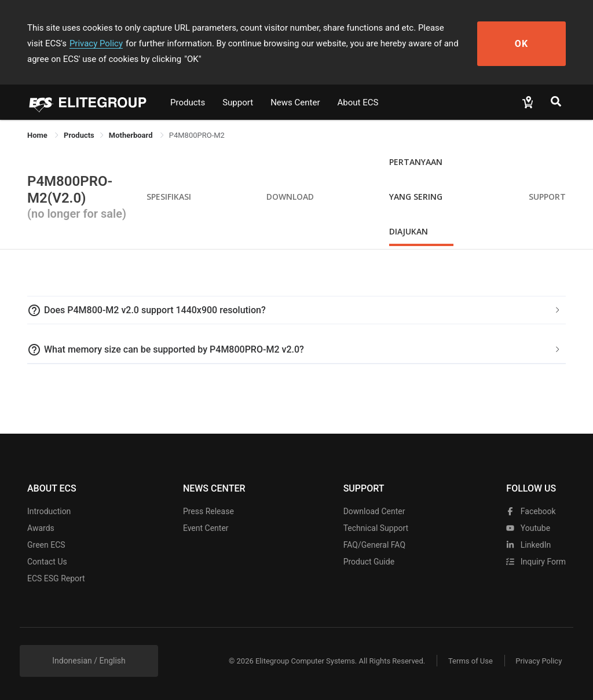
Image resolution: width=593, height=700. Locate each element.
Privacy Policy (78, 43)
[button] (296, 310)
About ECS (358, 102)
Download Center (374, 511)
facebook (531, 511)
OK (524, 44)
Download (290, 197)
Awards (41, 528)
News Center (295, 102)
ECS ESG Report (56, 578)
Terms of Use (470, 661)
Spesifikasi (169, 197)
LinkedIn (528, 545)
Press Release (208, 511)
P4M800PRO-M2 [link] (197, 135)
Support (238, 102)
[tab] (296, 310)
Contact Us (47, 562)
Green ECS (46, 545)
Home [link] (38, 135)
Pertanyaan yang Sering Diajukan (416, 197)
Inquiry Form (536, 562)
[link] (79, 135)
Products (188, 102)
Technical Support (376, 528)
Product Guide (369, 562)
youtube (528, 528)
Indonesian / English (89, 661)
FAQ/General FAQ (374, 545)
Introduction (49, 511)
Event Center (206, 528)
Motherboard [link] (132, 135)
